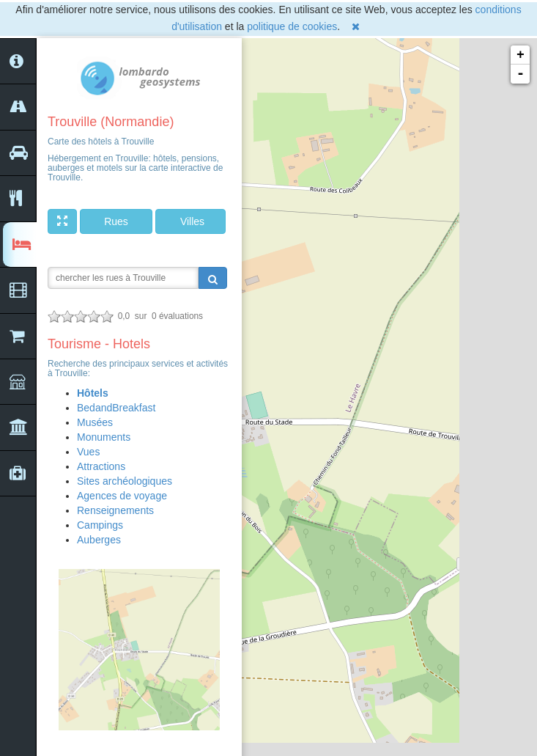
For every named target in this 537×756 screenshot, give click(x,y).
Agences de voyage (122, 496)
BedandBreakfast (116, 408)
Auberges (99, 540)
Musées (95, 422)
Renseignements (115, 510)
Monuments (104, 437)
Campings (100, 525)
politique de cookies (292, 26)
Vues (88, 452)
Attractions (101, 466)
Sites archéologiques (125, 481)
